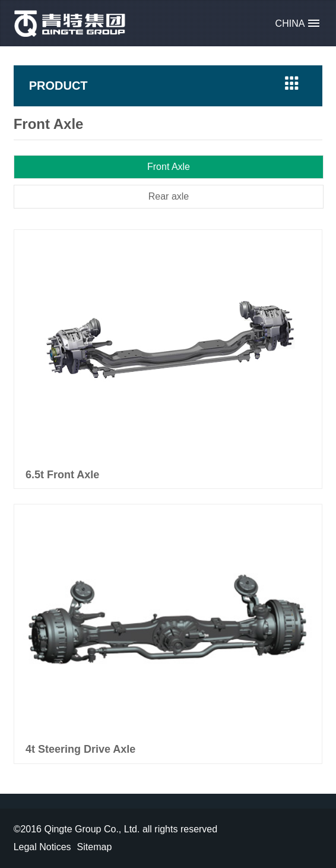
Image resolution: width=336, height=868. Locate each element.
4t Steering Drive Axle (80, 749)
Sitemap (95, 847)
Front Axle (169, 167)
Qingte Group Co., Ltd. (70, 23)
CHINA (290, 23)
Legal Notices (42, 847)
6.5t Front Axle (62, 475)
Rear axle (169, 196)
